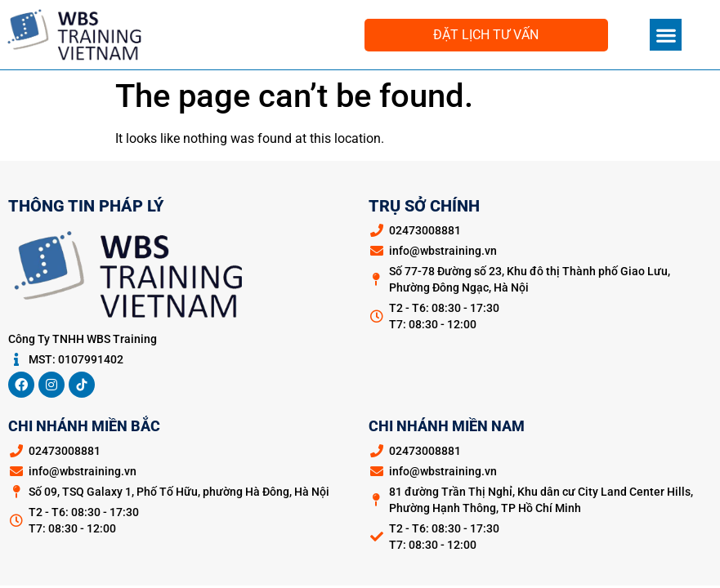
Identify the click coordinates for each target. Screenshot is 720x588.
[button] (666, 35)
